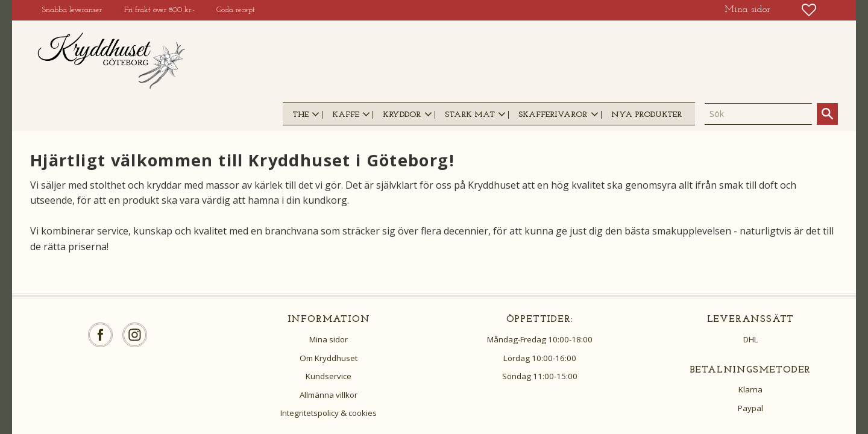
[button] (809, 10)
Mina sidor (329, 339)
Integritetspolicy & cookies (329, 413)
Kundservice (329, 376)
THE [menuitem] (300, 115)
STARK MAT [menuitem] (470, 115)
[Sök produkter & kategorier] (758, 114)
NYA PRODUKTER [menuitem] (646, 115)
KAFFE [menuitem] (346, 115)
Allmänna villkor (329, 395)
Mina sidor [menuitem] (747, 10)
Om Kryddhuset (329, 358)
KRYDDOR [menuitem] (402, 115)
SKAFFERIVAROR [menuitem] (553, 115)
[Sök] (827, 114)
